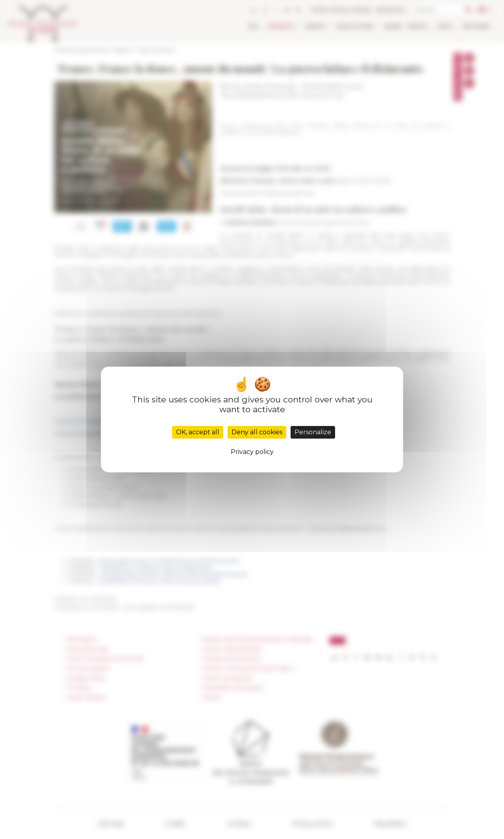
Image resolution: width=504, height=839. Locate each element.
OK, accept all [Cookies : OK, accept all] (198, 432)
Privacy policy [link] (252, 452)
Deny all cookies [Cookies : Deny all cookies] (257, 432)
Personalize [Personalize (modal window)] (313, 432)
